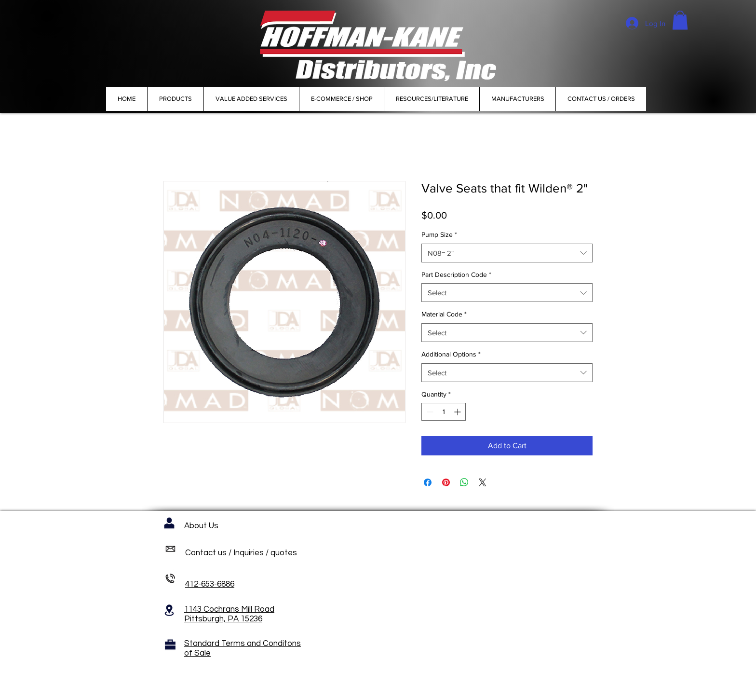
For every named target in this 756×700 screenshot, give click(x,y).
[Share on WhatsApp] (464, 482)
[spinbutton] (444, 412)
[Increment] (458, 412)
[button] (680, 20)
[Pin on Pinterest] (446, 482)
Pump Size (439, 234)
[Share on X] (483, 482)
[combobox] (507, 253)
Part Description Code (456, 275)
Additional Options (451, 354)
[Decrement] (429, 412)
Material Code (444, 314)
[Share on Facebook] (428, 482)
